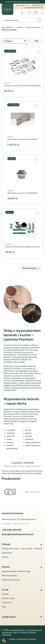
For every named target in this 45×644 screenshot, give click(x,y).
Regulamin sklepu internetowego (16, 571)
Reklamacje (7, 553)
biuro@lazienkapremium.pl (34, 8)
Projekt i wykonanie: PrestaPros (23, 639)
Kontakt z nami (8, 598)
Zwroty (5, 557)
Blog (4, 607)
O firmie (5, 594)
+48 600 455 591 (38, 5)
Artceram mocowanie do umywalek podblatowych (23, 86)
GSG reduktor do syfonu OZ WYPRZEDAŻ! (22, 193)
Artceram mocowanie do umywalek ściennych (22, 247)
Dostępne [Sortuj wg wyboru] (15, 41)
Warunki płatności (10, 576)
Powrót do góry (31, 268)
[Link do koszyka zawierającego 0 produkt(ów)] (35, 13)
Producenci (7, 602)
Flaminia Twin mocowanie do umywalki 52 (22, 139)
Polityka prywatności (11, 580)
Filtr (37, 41)
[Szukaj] (22, 20)
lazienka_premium (23, 463)
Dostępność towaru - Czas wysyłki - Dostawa (22, 549)
